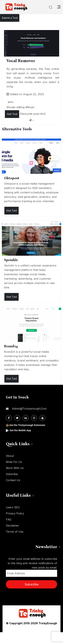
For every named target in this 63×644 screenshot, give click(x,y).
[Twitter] (17, 418)
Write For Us (14, 462)
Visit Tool (12, 114)
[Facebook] (9, 418)
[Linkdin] (26, 418)
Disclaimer (12, 526)
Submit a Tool (10, 18)
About (10, 456)
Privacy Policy (15, 513)
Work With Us (15, 468)
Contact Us (13, 480)
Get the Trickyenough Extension (27, 425)
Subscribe (32, 584)
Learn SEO (13, 507)
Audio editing (16, 107)
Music (31, 107)
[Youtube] (42, 418)
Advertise (12, 474)
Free (11, 102)
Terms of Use (15, 532)
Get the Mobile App (20, 430)
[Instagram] (34, 418)
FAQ (9, 519)
